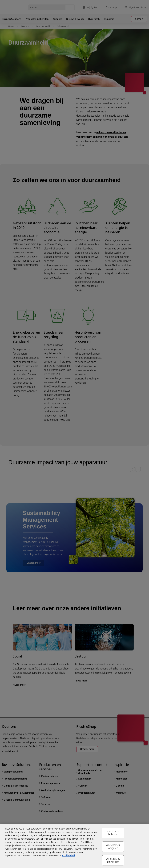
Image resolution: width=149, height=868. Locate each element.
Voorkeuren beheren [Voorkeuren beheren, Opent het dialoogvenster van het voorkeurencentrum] (113, 833)
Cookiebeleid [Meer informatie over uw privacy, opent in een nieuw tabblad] (68, 856)
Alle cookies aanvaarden (113, 860)
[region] (74, 846)
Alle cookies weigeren (113, 847)
